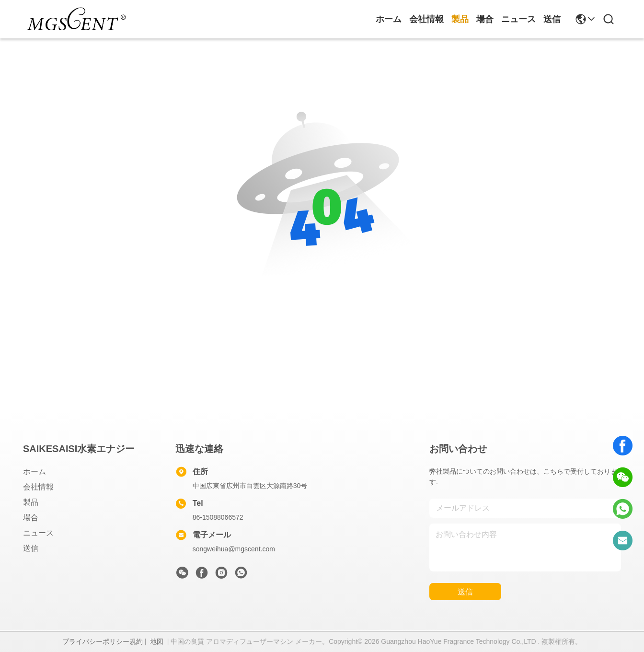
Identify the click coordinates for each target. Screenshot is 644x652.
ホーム (389, 19)
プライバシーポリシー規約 (103, 641)
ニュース (518, 19)
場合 (485, 19)
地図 (157, 641)
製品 (460, 19)
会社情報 (426, 19)
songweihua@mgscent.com (234, 549)
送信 (552, 19)
